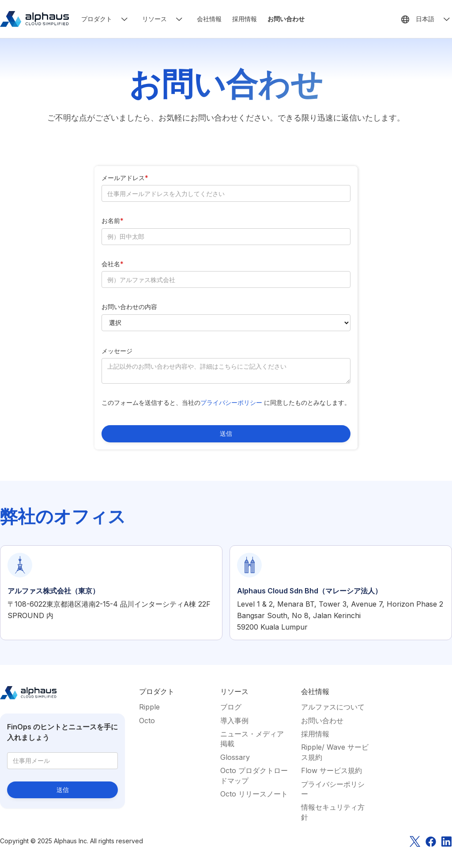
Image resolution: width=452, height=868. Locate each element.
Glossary (235, 757)
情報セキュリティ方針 (333, 812)
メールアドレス (125, 178)
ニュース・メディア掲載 (252, 739)
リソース (154, 19)
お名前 (113, 221)
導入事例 (234, 721)
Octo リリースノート (254, 794)
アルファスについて (333, 707)
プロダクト (97, 19)
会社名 (113, 264)
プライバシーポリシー (232, 402)
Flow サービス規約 (331, 770)
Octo (147, 721)
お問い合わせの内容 (129, 307)
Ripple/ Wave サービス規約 (335, 752)
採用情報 (245, 19)
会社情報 (209, 19)
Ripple (149, 707)
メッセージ (117, 351)
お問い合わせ (286, 19)
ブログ (231, 707)
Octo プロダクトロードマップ (254, 775)
